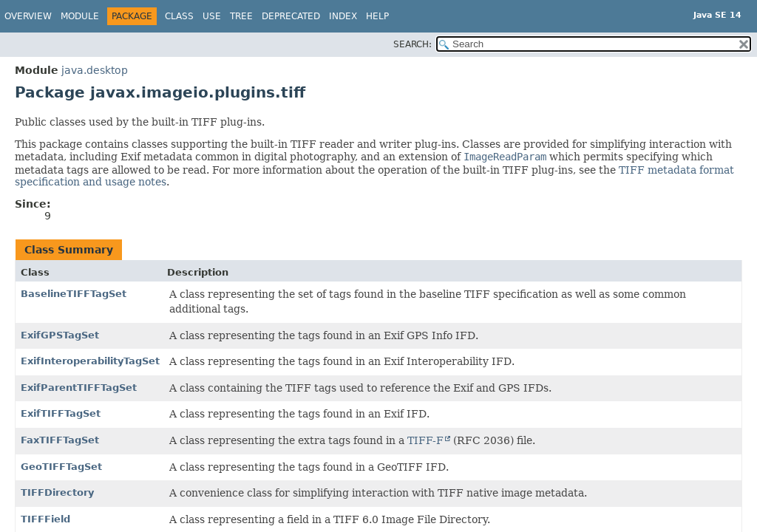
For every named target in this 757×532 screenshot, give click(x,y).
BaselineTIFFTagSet (74, 294)
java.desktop (95, 70)
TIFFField (45, 519)
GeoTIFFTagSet (61, 467)
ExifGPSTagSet (60, 335)
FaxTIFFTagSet (60, 440)
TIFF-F (425, 440)
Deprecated (291, 16)
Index (343, 16)
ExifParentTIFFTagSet (79, 388)
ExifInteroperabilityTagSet (90, 361)
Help (377, 16)
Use (212, 16)
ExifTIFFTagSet (61, 413)
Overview (28, 16)
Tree (241, 16)
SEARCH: (413, 44)
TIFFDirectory (57, 492)
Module (80, 16)
